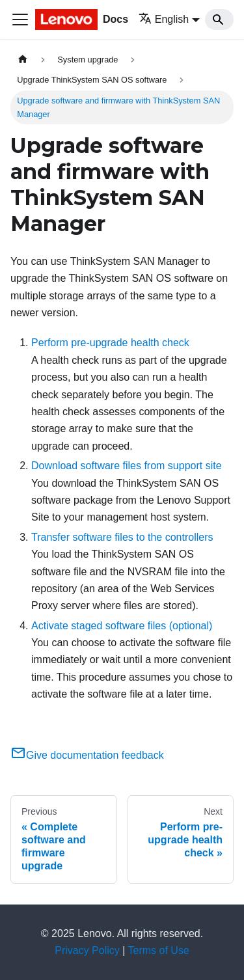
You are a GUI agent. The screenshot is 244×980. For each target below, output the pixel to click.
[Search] (219, 20)
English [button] (164, 19)
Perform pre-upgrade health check (110, 343)
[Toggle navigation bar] (20, 20)
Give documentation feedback (87, 755)
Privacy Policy (87, 950)
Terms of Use (159, 950)
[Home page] (23, 60)
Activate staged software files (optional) (122, 626)
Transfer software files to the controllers (122, 537)
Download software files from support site (127, 466)
